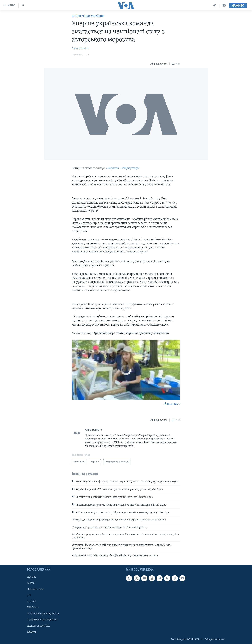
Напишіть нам (35, 589)
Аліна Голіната (80, 48)
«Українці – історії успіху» (123, 168)
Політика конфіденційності (43, 614)
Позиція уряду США (38, 626)
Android (32, 601)
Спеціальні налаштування (42, 620)
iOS (29, 595)
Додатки (32, 632)
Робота (31, 583)
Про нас (32, 577)
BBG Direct (33, 608)
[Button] (159, 64)
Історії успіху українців (88, 16)
